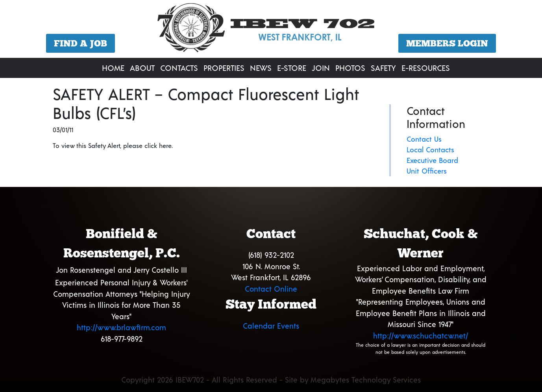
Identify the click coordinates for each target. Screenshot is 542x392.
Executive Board (432, 160)
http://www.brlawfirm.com (121, 327)
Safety (383, 68)
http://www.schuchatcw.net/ (421, 336)
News (261, 68)
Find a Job (80, 43)
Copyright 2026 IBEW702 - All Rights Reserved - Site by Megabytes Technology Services (271, 380)
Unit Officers (427, 171)
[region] (271, 30)
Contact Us (424, 139)
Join (321, 68)
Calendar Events (271, 326)
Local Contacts (430, 150)
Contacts (179, 68)
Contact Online (271, 289)
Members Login (447, 43)
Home (113, 68)
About (142, 68)
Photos (350, 68)
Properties (224, 68)
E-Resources (426, 68)
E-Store (292, 68)
